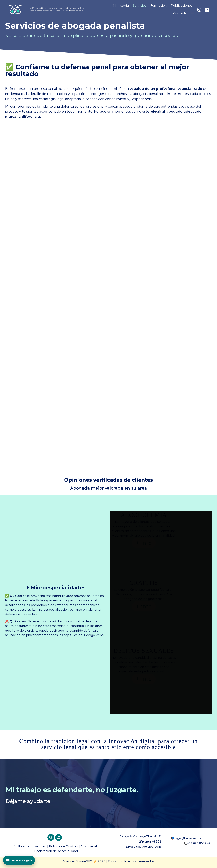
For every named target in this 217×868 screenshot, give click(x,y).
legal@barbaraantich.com (193, 838)
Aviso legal (89, 846)
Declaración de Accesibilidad (56, 851)
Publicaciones (182, 6)
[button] (113, 613)
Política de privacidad (30, 846)
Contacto (180, 13)
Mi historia (121, 6)
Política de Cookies (63, 846)
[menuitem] (193, 13)
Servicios (140, 6)
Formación (159, 6)
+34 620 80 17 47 (199, 843)
